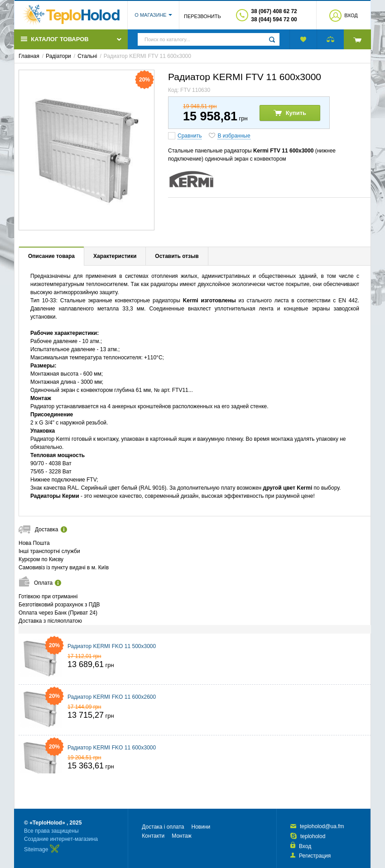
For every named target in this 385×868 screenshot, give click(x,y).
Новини (201, 827)
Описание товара (51, 256)
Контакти (153, 836)
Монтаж (182, 836)
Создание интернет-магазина (61, 839)
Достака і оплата (163, 827)
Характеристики (115, 256)
